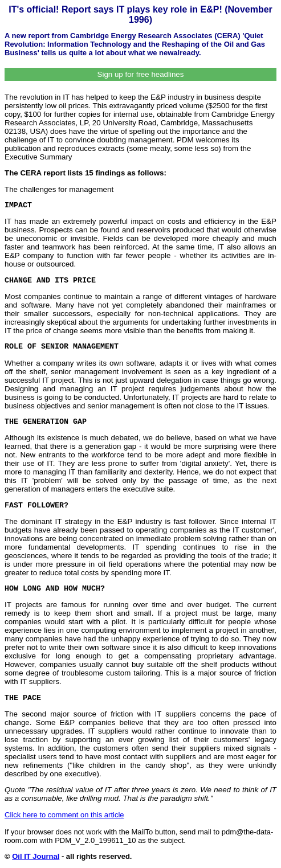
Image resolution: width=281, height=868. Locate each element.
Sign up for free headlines (141, 74)
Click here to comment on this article (64, 815)
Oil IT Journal (36, 856)
